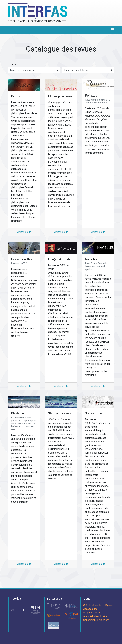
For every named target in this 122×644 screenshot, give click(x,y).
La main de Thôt (22, 259)
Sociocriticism (95, 413)
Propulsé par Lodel (94, 613)
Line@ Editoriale (59, 259)
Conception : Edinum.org (96, 620)
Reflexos (91, 95)
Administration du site (95, 616)
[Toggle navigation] (112, 30)
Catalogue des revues (61, 49)
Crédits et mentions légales (98, 605)
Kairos (15, 96)
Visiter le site (24, 232)
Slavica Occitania (60, 413)
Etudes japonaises (60, 96)
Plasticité (18, 413)
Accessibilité (90, 609)
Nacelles (91, 259)
